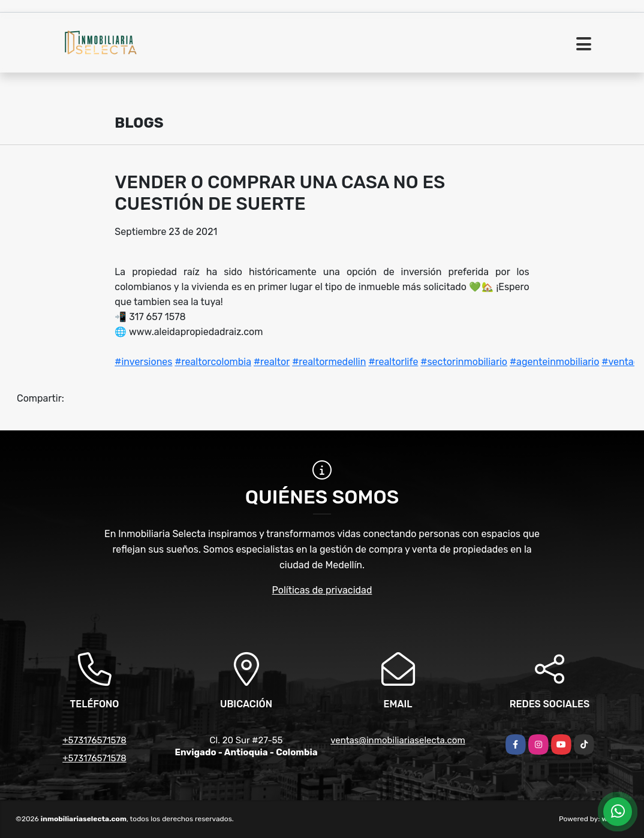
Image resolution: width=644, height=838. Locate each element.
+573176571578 (94, 740)
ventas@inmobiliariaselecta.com (398, 740)
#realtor (272, 362)
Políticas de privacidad (322, 590)
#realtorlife (393, 362)
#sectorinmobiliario (464, 362)
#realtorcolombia (213, 362)
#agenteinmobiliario (554, 362)
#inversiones (143, 362)
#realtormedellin (329, 362)
